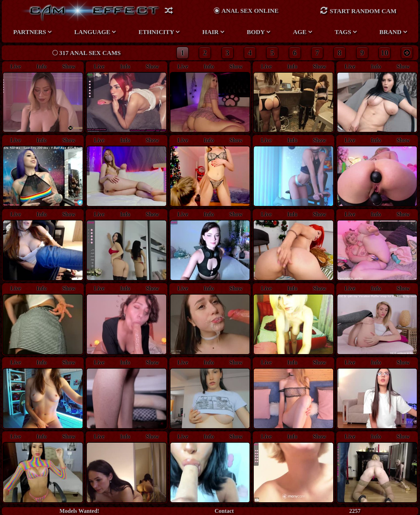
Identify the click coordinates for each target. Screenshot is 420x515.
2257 (355, 511)
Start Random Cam (358, 10)
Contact (224, 511)
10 (385, 53)
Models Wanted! (79, 511)
